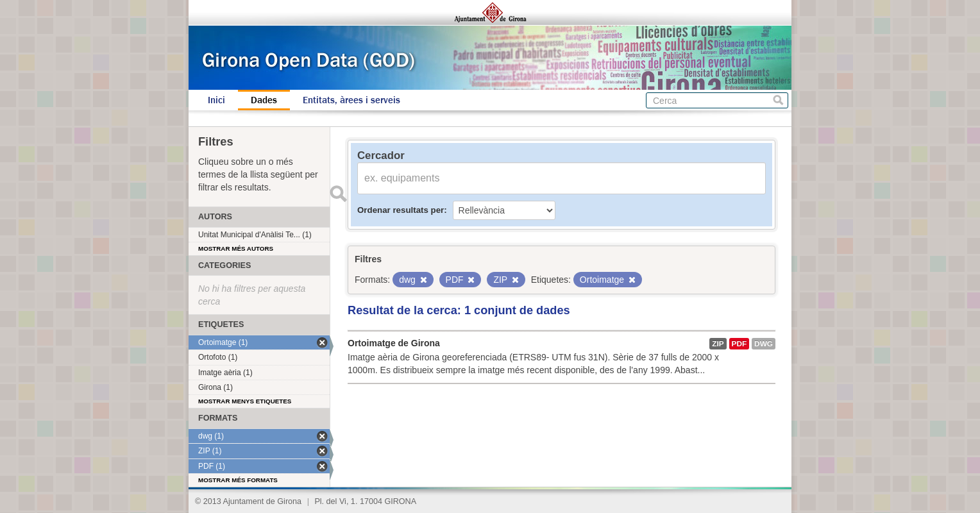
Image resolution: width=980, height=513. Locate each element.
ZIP (718, 344)
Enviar (338, 194)
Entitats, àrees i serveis (351, 100)
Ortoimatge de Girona (394, 343)
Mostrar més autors (236, 248)
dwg (764, 344)
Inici (216, 100)
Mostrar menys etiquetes (245, 401)
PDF (739, 344)
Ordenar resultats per (401, 210)
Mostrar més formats (238, 480)
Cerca (778, 100)
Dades (264, 100)
